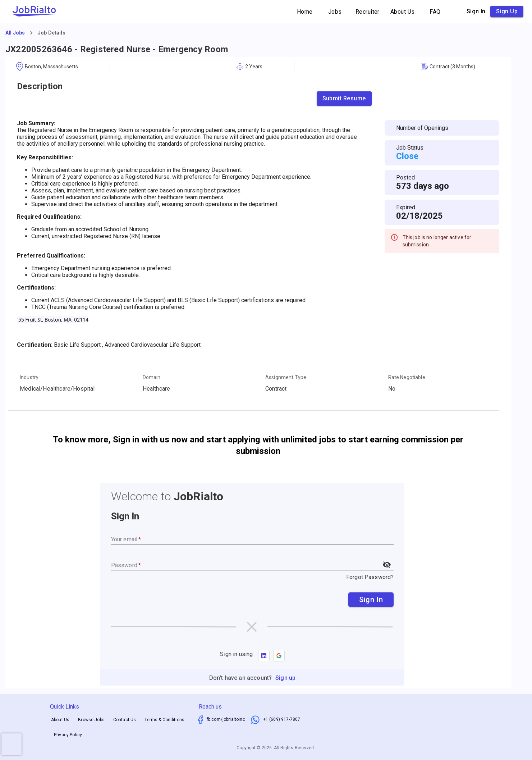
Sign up (507, 12)
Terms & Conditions (164, 720)
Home (305, 12)
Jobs (335, 12)
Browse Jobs (91, 720)
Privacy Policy (68, 735)
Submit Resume (344, 99)
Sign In (371, 600)
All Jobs (15, 33)
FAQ (435, 12)
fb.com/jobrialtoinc (226, 719)
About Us (403, 12)
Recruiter (368, 12)
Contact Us (125, 720)
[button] (279, 656)
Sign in (476, 12)
